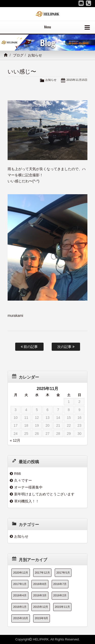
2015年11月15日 (77, 80)
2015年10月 (21, 618)
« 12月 (15, 440)
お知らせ (35, 55)
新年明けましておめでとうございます (44, 494)
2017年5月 (63, 573)
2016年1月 (20, 607)
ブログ (18, 55)
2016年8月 (40, 584)
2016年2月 (60, 595)
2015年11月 (62, 607)
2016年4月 (20, 595)
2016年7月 (60, 584)
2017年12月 (42, 573)
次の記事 (66, 347)
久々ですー (23, 480)
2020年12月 (21, 573)
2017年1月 (20, 584)
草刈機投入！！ (27, 501)
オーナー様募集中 (28, 487)
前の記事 (29, 347)
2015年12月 (41, 607)
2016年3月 (40, 595)
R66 (17, 474)
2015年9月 (41, 618)
